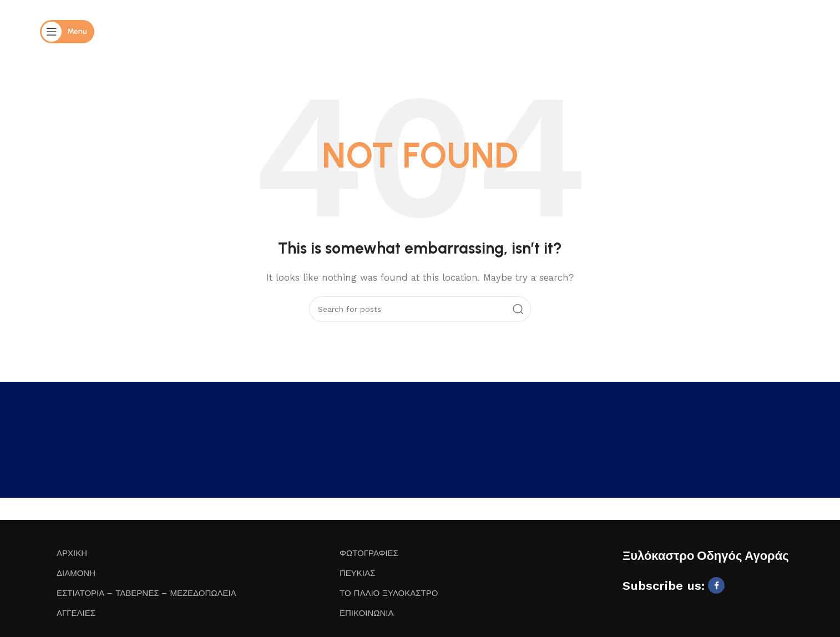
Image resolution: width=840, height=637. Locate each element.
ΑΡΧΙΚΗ (72, 553)
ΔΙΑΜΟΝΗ (76, 573)
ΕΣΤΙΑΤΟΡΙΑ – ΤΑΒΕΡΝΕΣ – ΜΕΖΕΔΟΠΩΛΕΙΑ (146, 593)
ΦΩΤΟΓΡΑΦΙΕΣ (369, 553)
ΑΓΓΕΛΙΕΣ (76, 613)
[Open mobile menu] (67, 32)
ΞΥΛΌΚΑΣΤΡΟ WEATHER (420, 443)
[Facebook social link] (716, 585)
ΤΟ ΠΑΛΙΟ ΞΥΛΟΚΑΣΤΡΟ (389, 593)
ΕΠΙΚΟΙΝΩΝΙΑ (366, 613)
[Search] (420, 309)
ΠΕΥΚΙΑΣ (357, 573)
